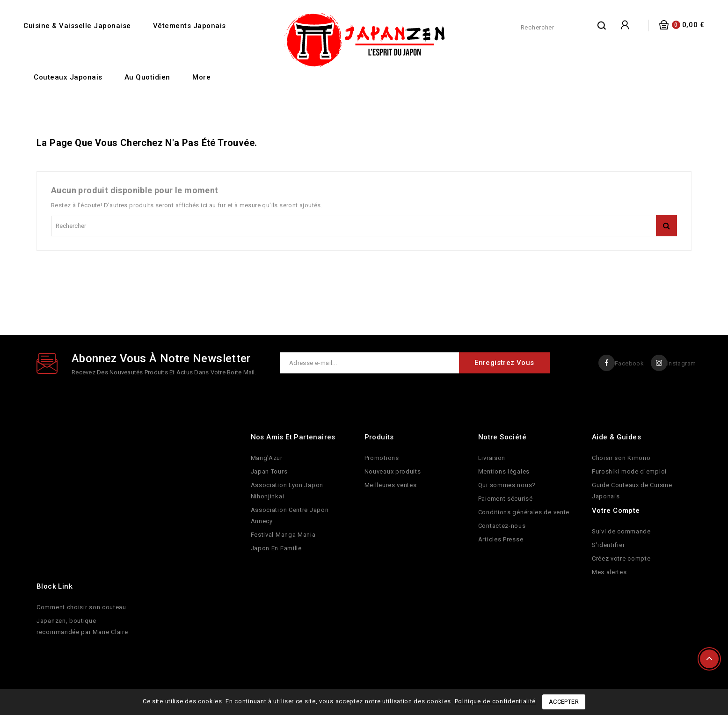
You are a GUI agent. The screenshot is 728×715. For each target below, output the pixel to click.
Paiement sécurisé (506, 499)
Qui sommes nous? (507, 485)
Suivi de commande (621, 531)
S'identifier (608, 545)
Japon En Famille (276, 548)
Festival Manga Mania (283, 535)
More (201, 77)
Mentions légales (504, 471)
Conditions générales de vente (524, 512)
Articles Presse (501, 539)
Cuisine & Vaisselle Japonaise (77, 26)
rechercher (602, 25)
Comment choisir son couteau (81, 607)
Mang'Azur (267, 458)
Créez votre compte (621, 558)
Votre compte (616, 511)
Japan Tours (269, 471)
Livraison (492, 458)
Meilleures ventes (391, 485)
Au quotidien (147, 77)
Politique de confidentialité (495, 701)
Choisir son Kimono (621, 458)
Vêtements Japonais (189, 26)
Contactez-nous (502, 526)
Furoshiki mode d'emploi (629, 471)
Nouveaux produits (393, 471)
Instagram (681, 363)
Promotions (382, 458)
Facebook (629, 363)
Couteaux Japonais (68, 77)
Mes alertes (609, 572)
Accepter (564, 702)
